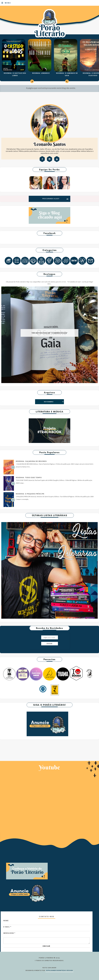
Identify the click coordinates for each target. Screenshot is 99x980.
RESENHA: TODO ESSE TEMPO (29, 478)
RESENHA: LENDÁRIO (41, 73)
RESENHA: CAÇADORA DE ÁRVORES (31, 461)
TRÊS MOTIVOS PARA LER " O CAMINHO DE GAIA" (49, 333)
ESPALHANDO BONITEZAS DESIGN (59, 970)
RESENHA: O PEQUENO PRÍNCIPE (30, 494)
